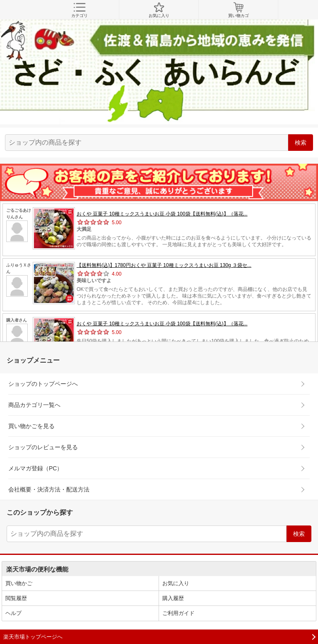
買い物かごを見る (31, 426)
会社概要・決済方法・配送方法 (49, 489)
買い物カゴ (238, 10)
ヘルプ (13, 613)
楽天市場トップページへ (33, 637)
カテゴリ (79, 10)
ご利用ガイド (178, 613)
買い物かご (19, 583)
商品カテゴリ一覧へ (34, 405)
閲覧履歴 (16, 598)
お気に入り (159, 10)
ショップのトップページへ (43, 384)
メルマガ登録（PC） (35, 468)
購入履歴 (173, 598)
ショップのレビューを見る (43, 447)
